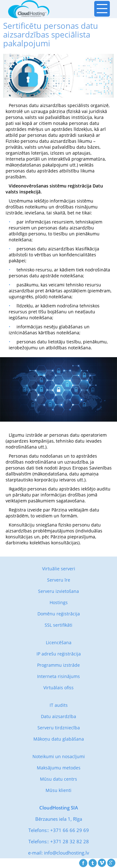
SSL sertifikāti (58, 625)
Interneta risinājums (58, 676)
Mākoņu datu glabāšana (59, 739)
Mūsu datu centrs (58, 779)
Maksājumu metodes (59, 768)
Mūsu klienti (58, 790)
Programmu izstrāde (58, 665)
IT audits (59, 705)
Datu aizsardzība (58, 716)
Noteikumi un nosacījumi (59, 756)
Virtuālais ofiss (58, 688)
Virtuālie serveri (59, 569)
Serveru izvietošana (58, 591)
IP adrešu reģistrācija (59, 654)
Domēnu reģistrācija (59, 614)
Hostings (59, 602)
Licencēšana (59, 642)
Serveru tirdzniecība (59, 728)
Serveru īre (59, 580)
